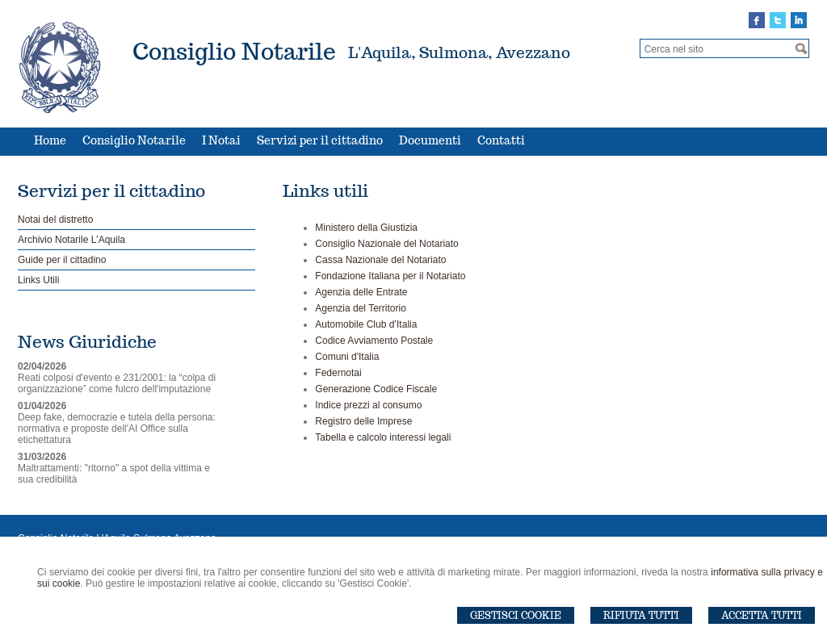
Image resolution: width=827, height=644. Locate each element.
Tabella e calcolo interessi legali (383, 437)
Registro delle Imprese (363, 421)
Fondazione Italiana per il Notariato (390, 276)
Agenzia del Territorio (361, 308)
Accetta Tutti (762, 615)
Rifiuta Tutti (641, 615)
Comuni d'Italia (347, 357)
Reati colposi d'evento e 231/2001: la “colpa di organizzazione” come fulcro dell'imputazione (117, 383)
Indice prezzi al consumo (368, 405)
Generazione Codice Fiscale (376, 389)
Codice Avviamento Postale (374, 341)
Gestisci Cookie (516, 615)
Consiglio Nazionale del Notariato (386, 244)
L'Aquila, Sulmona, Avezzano (459, 52)
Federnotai (338, 373)
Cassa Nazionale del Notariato (380, 260)
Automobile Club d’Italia (366, 324)
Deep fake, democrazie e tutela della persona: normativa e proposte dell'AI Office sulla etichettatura (117, 429)
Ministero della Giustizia (366, 228)
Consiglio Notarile (234, 51)
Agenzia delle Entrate (361, 292)
